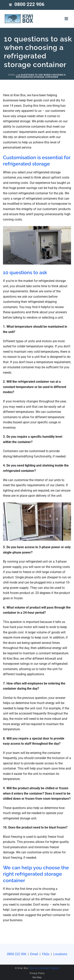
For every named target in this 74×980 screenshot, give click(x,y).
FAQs (46, 954)
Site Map (37, 977)
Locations (60, 954)
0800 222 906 (29, 4)
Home (12, 75)
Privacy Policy (37, 973)
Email (34, 954)
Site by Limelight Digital (44, 968)
